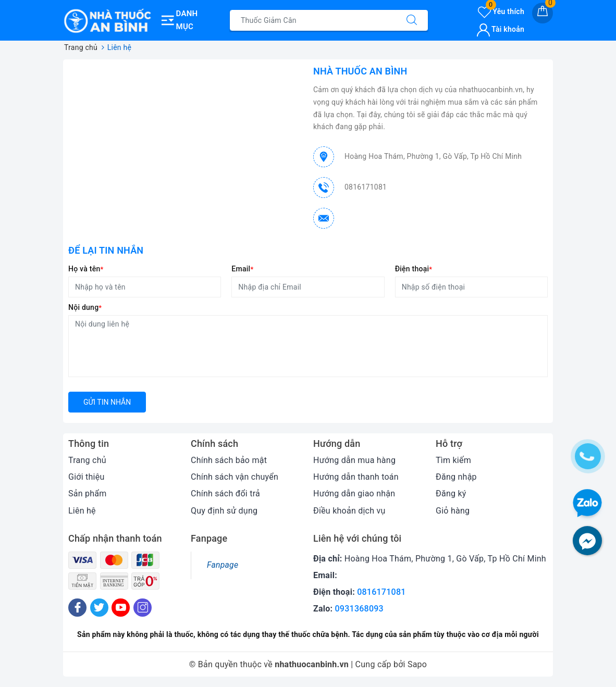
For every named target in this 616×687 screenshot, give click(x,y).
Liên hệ (82, 511)
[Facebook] (77, 608)
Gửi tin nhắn (107, 402)
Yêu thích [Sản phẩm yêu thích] (501, 11)
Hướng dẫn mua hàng (354, 460)
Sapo (417, 664)
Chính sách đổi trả (225, 494)
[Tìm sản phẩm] (313, 20)
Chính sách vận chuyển (235, 477)
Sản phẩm (88, 494)
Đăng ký (451, 494)
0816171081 (366, 187)
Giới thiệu (87, 477)
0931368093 (359, 609)
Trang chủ (87, 460)
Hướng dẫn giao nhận (354, 494)
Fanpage (223, 565)
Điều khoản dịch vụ (349, 511)
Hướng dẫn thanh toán (356, 477)
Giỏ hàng (453, 511)
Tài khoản (501, 29)
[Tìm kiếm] (412, 20)
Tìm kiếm (453, 460)
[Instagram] (143, 608)
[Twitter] (99, 608)
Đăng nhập (456, 477)
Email (242, 269)
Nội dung (85, 307)
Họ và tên (86, 269)
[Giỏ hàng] (543, 13)
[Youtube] (121, 608)
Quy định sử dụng (224, 511)
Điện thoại (414, 269)
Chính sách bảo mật (229, 460)
